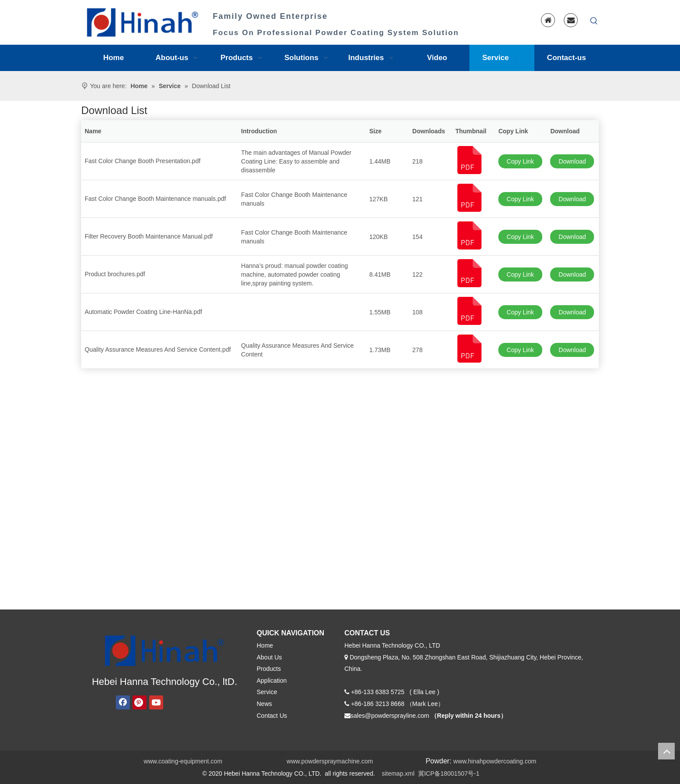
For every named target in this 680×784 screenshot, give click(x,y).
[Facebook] (123, 702)
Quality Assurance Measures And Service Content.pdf (158, 349)
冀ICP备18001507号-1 (449, 773)
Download (572, 161)
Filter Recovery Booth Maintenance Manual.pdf (149, 236)
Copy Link (520, 161)
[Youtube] (156, 702)
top (666, 751)
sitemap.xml (398, 773)
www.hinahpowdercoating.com (495, 761)
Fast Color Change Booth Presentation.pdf (143, 161)
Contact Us (272, 716)
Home (265, 645)
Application (272, 681)
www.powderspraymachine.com (330, 761)
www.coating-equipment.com (183, 761)
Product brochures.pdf (115, 274)
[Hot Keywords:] (594, 21)
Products (269, 669)
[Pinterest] (140, 702)
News (264, 704)
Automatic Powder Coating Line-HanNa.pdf (143, 312)
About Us (269, 657)
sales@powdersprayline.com (390, 716)
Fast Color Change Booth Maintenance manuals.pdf (155, 199)
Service (267, 692)
